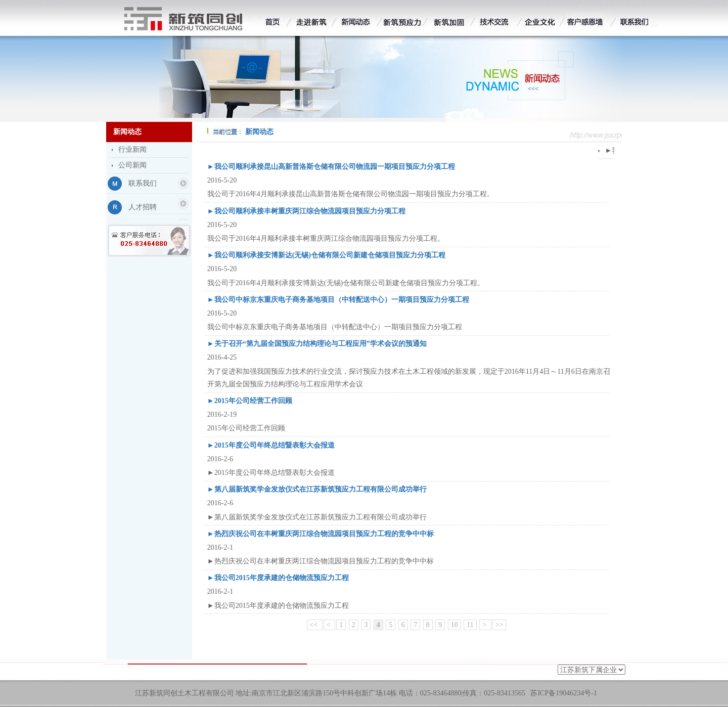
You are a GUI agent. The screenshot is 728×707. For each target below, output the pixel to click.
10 (454, 625)
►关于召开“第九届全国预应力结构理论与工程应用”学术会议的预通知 (317, 344)
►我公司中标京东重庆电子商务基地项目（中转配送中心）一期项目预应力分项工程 (338, 300)
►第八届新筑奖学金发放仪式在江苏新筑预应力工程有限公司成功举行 (317, 489)
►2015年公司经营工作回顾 (250, 401)
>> (499, 625)
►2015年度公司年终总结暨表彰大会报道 (271, 445)
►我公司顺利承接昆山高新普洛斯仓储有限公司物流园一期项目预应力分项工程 (331, 167)
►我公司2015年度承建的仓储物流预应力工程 (278, 578)
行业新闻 (132, 149)
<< (315, 625)
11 (470, 625)
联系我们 (143, 183)
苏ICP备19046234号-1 (563, 693)
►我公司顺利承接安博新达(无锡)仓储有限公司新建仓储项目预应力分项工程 (326, 255)
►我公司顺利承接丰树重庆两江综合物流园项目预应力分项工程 (306, 211)
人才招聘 (143, 207)
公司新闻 (132, 165)
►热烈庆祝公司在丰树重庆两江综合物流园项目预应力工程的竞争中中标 (321, 534)
